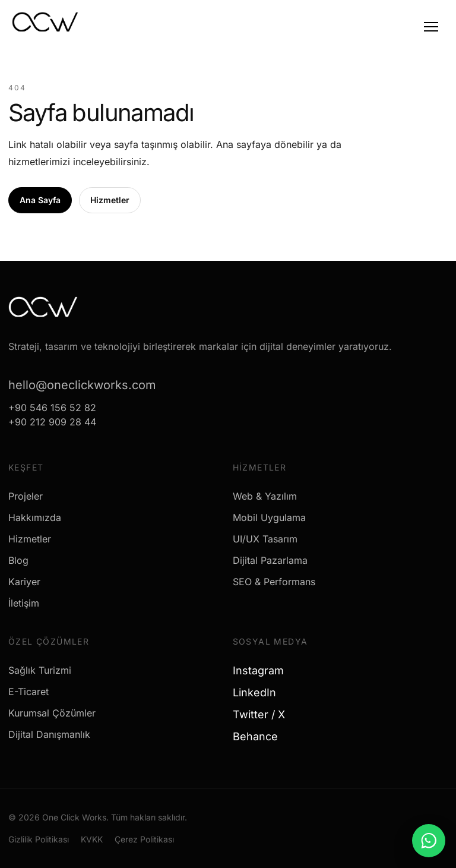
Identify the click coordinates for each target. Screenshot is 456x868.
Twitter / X (263, 714)
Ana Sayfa (40, 200)
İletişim (24, 603)
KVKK (92, 839)
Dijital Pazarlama (270, 560)
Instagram (263, 670)
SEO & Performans (274, 582)
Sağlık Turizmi (40, 670)
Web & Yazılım (265, 496)
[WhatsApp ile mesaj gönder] (429, 841)
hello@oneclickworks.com (82, 385)
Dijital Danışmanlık (49, 734)
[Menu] (431, 27)
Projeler (26, 496)
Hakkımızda (35, 517)
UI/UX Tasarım (265, 539)
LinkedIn (259, 692)
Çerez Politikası (144, 839)
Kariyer (24, 582)
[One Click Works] (45, 26)
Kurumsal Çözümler (52, 713)
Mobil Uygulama (269, 517)
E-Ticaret (28, 692)
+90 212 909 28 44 (52, 422)
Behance (260, 736)
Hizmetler (110, 200)
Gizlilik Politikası (39, 839)
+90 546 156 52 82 (52, 408)
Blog (18, 560)
